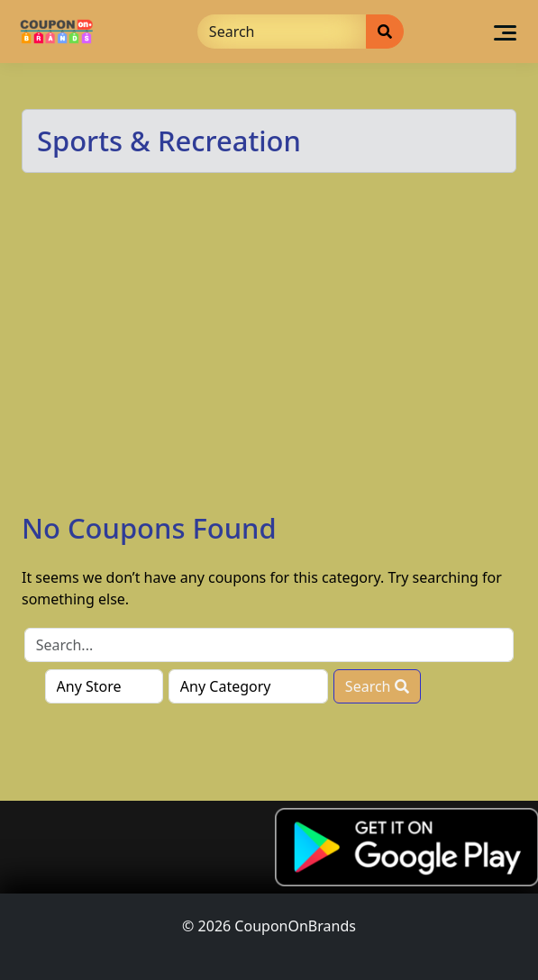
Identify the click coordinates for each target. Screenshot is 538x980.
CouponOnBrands (295, 926)
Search (377, 686)
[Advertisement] (269, 377)
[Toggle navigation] (505, 32)
